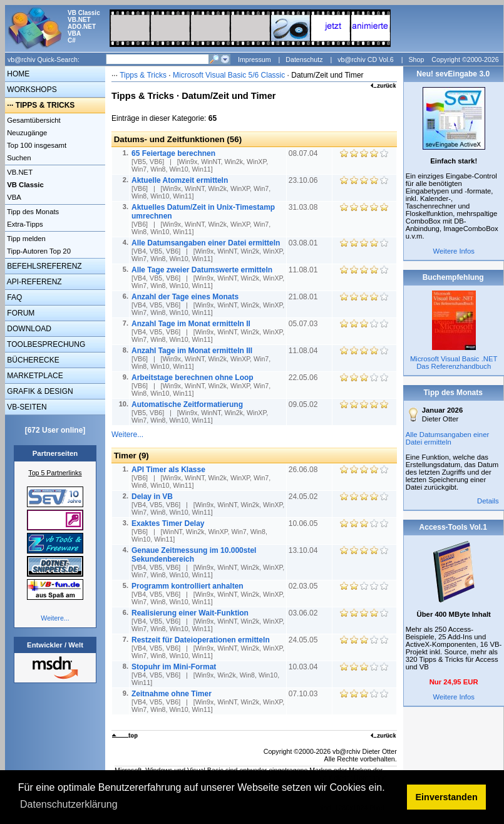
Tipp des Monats (32, 212)
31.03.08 (304, 207)
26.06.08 (304, 470)
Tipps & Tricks (143, 75)
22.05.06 (304, 378)
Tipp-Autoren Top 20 (38, 251)
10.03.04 (304, 667)
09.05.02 (304, 404)
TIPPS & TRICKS (45, 105)
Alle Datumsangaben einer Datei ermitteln (448, 438)
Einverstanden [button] (447, 797)
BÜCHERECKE (32, 360)
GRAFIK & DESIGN (39, 391)
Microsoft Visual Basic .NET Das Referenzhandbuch (454, 363)
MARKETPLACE (34, 376)
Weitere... (55, 618)
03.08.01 (304, 243)
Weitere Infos (454, 251)
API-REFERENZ (33, 282)
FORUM (20, 313)
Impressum (255, 59)
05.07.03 (304, 324)
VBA (13, 197)
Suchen (18, 158)
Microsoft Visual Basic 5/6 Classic (230, 75)
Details (488, 501)
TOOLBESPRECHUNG (45, 344)
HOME (17, 74)
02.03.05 (304, 586)
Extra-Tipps (24, 224)
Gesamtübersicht (33, 120)
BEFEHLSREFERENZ (44, 266)
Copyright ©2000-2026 (465, 59)
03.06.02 (304, 613)
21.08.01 (304, 297)
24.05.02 (304, 497)
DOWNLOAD (28, 329)
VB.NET (19, 172)
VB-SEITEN (26, 407)
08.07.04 (304, 153)
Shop (416, 59)
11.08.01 (304, 270)
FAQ (13, 297)
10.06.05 (304, 523)
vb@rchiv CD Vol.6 (366, 59)
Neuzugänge (26, 133)
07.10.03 (304, 694)
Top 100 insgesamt (36, 145)
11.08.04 (304, 351)
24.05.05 (304, 640)
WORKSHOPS (31, 90)
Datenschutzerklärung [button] (69, 804)
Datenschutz (304, 59)
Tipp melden (25, 239)
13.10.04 (304, 550)
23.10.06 (304, 180)
